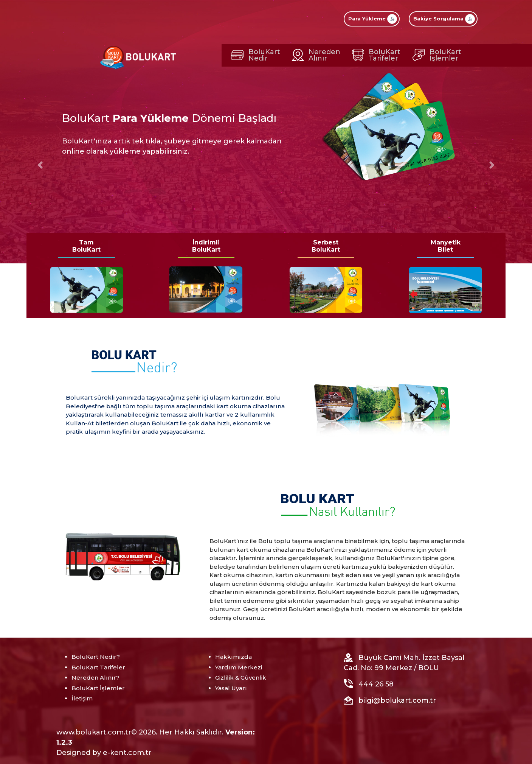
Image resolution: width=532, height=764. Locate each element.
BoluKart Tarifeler (98, 667)
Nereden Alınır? (95, 678)
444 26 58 (376, 684)
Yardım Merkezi (239, 667)
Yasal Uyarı (231, 688)
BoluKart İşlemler (98, 688)
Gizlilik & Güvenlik (241, 678)
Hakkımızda (233, 657)
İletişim (82, 698)
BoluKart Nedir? (96, 657)
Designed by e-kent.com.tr (104, 753)
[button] (40, 165)
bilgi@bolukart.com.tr (397, 700)
